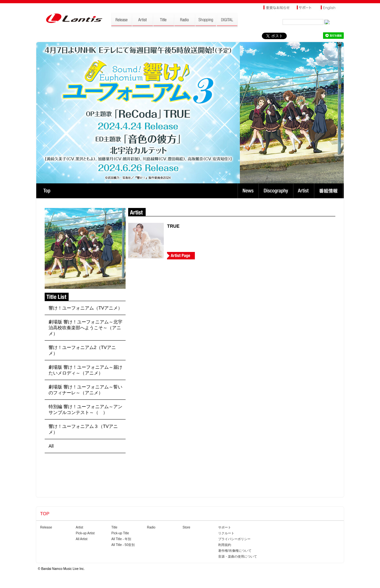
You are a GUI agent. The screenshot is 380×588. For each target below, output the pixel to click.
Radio (151, 527)
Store (186, 527)
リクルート (226, 533)
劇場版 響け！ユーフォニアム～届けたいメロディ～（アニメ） (85, 370)
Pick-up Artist (85, 533)
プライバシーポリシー (234, 539)
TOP (47, 191)
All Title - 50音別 (123, 545)
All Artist (82, 539)
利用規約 (225, 545)
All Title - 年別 (121, 539)
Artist (304, 191)
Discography (277, 191)
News (248, 191)
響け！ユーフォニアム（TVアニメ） (85, 308)
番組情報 (329, 191)
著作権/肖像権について (235, 551)
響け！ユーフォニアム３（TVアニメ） (83, 429)
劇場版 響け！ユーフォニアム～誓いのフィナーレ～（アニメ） (85, 390)
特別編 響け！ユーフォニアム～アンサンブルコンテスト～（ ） (85, 409)
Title (114, 527)
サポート (225, 527)
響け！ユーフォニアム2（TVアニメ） (82, 350)
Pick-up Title (120, 533)
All (51, 446)
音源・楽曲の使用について (238, 556)
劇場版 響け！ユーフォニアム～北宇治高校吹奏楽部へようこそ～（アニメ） (85, 328)
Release (46, 527)
